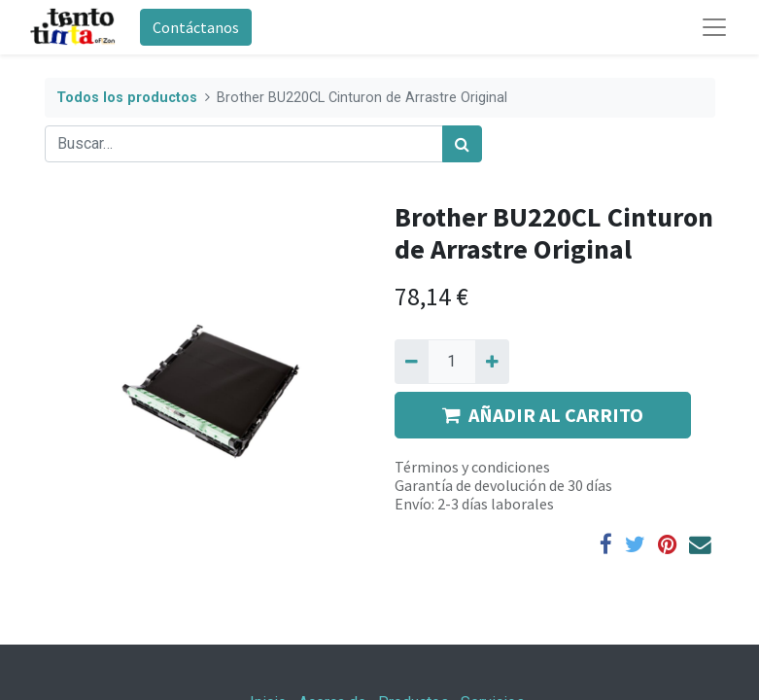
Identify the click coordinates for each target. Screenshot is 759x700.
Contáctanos (196, 27)
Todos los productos (127, 98)
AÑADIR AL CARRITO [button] (543, 415)
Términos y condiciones (472, 467)
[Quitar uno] (412, 362)
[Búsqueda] (462, 144)
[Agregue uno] (492, 362)
